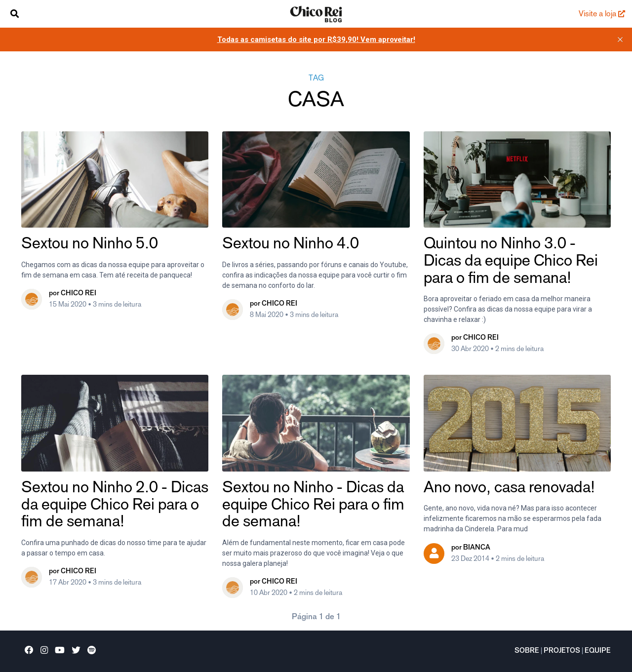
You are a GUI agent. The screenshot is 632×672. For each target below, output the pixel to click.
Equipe (598, 651)
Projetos (562, 651)
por (73, 294)
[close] (620, 40)
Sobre (527, 651)
